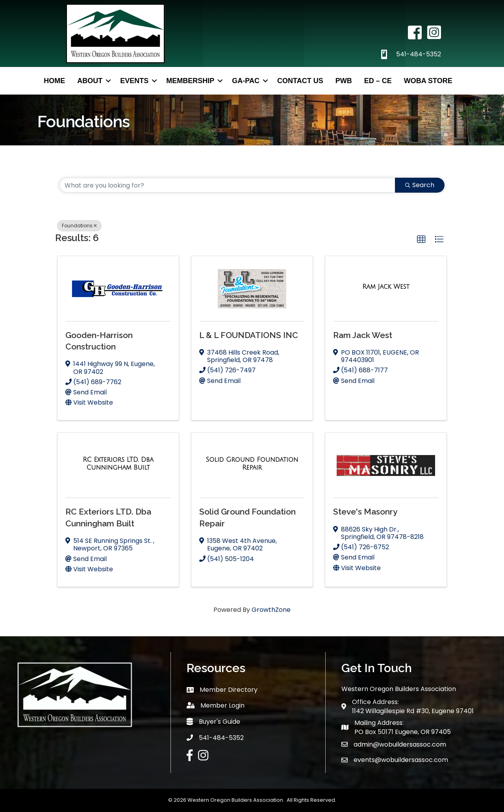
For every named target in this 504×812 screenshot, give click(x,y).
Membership (190, 81)
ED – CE (378, 81)
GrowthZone (271, 610)
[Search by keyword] (227, 185)
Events (134, 81)
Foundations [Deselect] (79, 226)
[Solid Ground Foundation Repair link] (252, 464)
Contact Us (300, 81)
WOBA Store (428, 81)
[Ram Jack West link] (386, 287)
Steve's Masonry (365, 512)
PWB (344, 81)
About (90, 81)
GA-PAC (246, 81)
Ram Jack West (363, 335)
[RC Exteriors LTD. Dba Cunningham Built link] (118, 464)
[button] (421, 240)
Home (54, 81)
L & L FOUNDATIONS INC (249, 335)
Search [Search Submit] (420, 185)
